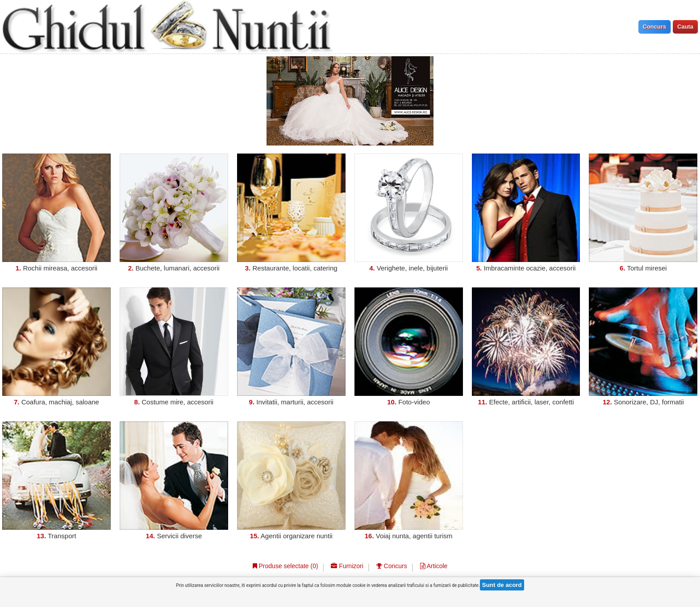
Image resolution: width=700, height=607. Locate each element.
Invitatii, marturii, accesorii (295, 402)
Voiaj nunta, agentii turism (414, 536)
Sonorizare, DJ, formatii (649, 402)
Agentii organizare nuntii (297, 536)
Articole (434, 566)
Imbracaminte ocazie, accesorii (529, 268)
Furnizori (347, 566)
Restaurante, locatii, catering (295, 268)
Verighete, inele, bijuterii (412, 268)
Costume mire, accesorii (177, 402)
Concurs (392, 566)
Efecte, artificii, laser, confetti (531, 402)
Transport (62, 536)
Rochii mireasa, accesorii (60, 268)
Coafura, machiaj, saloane (60, 402)
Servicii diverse (179, 536)
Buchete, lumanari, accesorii (177, 268)
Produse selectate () (285, 566)
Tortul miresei (647, 268)
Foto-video (414, 402)
